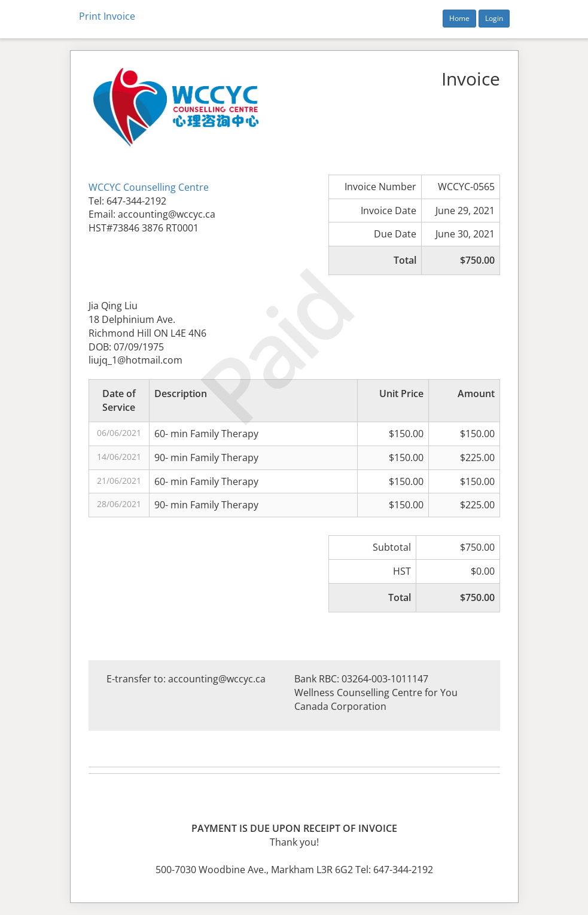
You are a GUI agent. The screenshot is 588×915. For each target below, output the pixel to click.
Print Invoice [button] (107, 16)
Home (459, 18)
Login (494, 18)
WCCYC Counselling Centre (149, 187)
